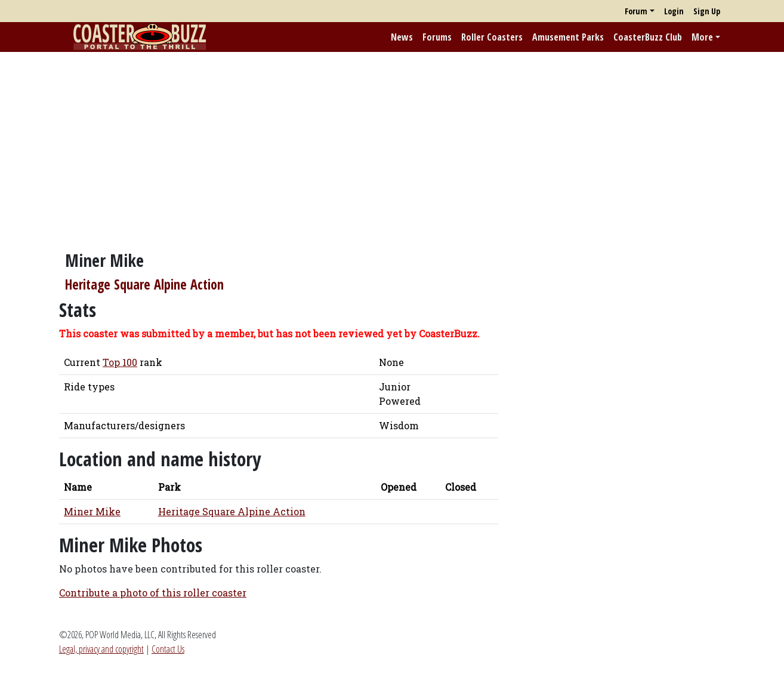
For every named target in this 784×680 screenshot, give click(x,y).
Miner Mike (92, 511)
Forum (636, 11)
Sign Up (707, 11)
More (702, 37)
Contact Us (168, 649)
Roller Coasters (492, 37)
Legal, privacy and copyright (101, 649)
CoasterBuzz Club (648, 37)
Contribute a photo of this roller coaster (153, 593)
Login (674, 11)
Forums (437, 37)
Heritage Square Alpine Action (144, 284)
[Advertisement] (392, 145)
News (402, 37)
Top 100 (120, 362)
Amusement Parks (568, 37)
